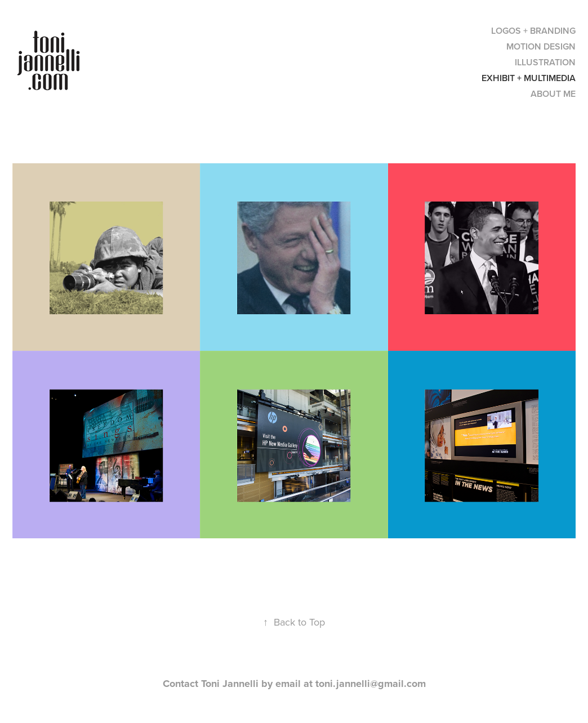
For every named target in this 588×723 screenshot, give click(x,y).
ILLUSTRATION (545, 62)
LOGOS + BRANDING (533, 31)
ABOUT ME (553, 94)
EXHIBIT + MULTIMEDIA (529, 78)
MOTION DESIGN (541, 46)
